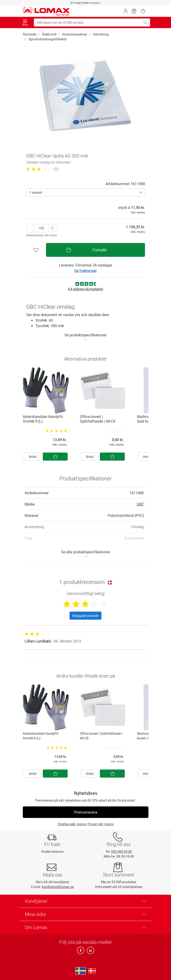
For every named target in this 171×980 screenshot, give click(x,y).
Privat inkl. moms (101, 824)
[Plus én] (30, 228)
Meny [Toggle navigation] (25, 23)
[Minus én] (52, 228)
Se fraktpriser (86, 271)
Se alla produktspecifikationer (85, 554)
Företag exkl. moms (72, 824)
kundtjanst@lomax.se (58, 887)
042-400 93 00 (122, 851)
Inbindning (101, 34)
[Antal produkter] (41, 228)
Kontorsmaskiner (75, 34)
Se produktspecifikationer (86, 337)
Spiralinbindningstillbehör (48, 39)
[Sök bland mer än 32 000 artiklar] (87, 22)
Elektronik (49, 34)
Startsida (30, 34)
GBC (140, 504)
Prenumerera (86, 812)
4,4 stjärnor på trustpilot (85, 289)
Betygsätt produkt (85, 616)
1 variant (36, 192)
